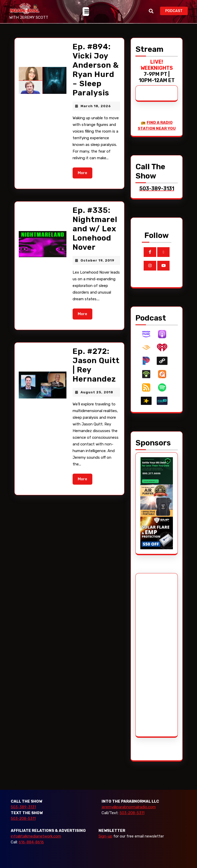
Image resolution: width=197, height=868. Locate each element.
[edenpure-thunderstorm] (157, 500)
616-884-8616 (31, 842)
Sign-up (105, 836)
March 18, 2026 (96, 106)
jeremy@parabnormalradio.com (129, 807)
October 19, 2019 (97, 260)
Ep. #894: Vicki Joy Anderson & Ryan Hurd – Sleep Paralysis (96, 70)
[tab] (86, 12)
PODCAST (176, 10)
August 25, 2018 (97, 392)
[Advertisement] (160, 655)
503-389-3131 (23, 807)
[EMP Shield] (157, 533)
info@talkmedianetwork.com (36, 836)
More (85, 172)
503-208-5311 (23, 819)
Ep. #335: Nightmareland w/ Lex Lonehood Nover (95, 229)
